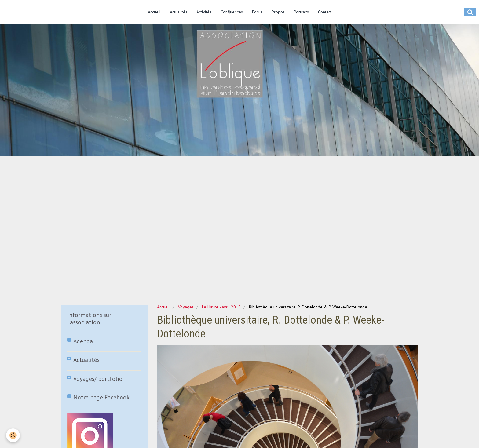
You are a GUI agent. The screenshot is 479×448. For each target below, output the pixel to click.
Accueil (154, 12)
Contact (325, 12)
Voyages (186, 307)
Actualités (179, 12)
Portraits (301, 12)
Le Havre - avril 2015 (221, 307)
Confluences (232, 12)
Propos (278, 12)
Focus (257, 12)
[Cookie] (13, 435)
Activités (204, 12)
